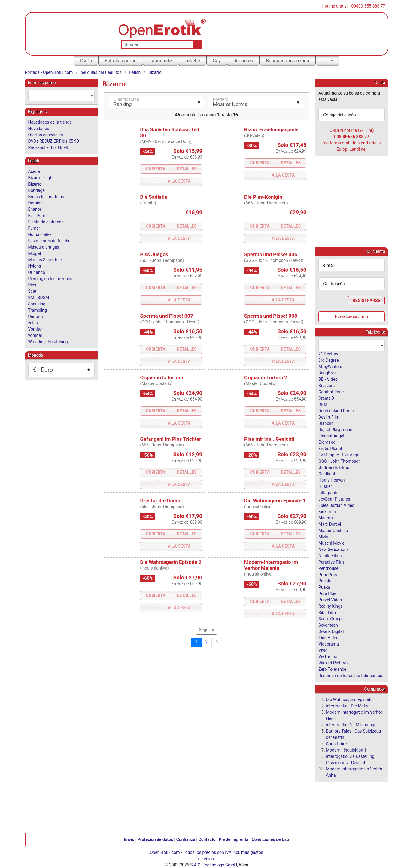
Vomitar (36, 329)
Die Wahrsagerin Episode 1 (275, 501)
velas (33, 323)
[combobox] (61, 96)
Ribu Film (327, 612)
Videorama (329, 644)
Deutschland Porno (336, 410)
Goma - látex (40, 234)
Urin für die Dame (160, 501)
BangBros (327, 373)
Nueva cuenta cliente (352, 316)
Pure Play (327, 593)
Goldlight (327, 473)
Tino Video (328, 637)
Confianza (186, 839)
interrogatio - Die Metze (348, 706)
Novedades (39, 129)
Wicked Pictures (333, 663)
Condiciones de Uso (270, 839)
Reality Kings (330, 606)
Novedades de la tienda (50, 122)
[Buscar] (197, 44)
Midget (35, 253)
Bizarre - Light (41, 178)
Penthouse (328, 568)
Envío (129, 839)
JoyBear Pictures (334, 499)
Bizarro (155, 72)
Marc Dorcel (330, 524)
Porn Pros (328, 574)
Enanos (35, 209)
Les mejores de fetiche (49, 241)
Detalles (187, 169)
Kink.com (327, 511)
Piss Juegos (154, 254)
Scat (32, 291)
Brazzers (326, 385)
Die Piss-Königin (263, 197)
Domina (35, 203)
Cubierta (156, 169)
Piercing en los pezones (50, 279)
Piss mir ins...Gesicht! (269, 439)
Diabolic (326, 423)
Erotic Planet (330, 448)
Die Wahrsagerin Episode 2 (171, 562)
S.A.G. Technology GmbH (214, 865)
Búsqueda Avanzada (288, 61)
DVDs (86, 61)
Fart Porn (37, 216)
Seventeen (328, 625)
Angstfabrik (337, 743)
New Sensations (334, 549)
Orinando (37, 272)
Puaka (324, 587)
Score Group (330, 618)
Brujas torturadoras (46, 197)
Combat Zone (331, 392)
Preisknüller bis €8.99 (48, 147)
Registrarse (366, 300)
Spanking (37, 304)
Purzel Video (330, 600)
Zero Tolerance (332, 669)
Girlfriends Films (334, 467)
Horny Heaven (331, 480)
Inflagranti (328, 492)
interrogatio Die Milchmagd (351, 724)
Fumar (34, 228)
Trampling (38, 310)
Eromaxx (326, 442)
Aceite (34, 171)
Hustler (325, 486)
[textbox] (61, 96)
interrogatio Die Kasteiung (350, 756)
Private (325, 581)
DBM (323, 404)
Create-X (326, 398)
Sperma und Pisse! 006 (271, 254)
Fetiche (192, 61)
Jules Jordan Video (336, 505)
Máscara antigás (44, 247)
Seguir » (207, 630)
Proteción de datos (155, 839)
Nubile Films (330, 555)
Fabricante (161, 61)
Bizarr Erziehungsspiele (271, 129)
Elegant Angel (331, 436)
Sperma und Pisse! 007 (167, 316)
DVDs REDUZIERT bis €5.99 (54, 141)
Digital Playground (335, 429)
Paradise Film (331, 562)
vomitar (35, 335)
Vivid (323, 650)
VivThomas (329, 656)
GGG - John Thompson (340, 461)
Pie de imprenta (234, 839)
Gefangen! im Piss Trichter (170, 439)
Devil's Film (329, 417)
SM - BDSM (39, 298)
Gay (217, 61)
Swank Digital (331, 631)
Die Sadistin (154, 197)
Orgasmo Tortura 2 (266, 377)
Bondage (36, 190)
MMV (323, 537)
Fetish (135, 72)
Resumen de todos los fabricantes (350, 675)
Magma (326, 518)
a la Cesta (179, 181)
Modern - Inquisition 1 (346, 750)
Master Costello (333, 530)
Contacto (207, 839)
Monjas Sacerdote (45, 260)
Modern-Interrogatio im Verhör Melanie (271, 565)
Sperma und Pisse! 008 (271, 316)
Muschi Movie (331, 543)
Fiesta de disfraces (46, 222)
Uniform (36, 316)
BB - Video (328, 379)
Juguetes (243, 61)
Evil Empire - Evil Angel (339, 455)
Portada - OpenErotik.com (49, 72)
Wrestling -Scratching (48, 342)
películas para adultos (101, 72)
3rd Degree (329, 360)
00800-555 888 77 (368, 6)
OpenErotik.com (165, 852)
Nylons (35, 266)
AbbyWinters (330, 366)
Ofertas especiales (46, 135)
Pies (32, 285)
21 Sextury (328, 354)
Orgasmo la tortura (162, 377)
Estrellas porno (121, 61)
